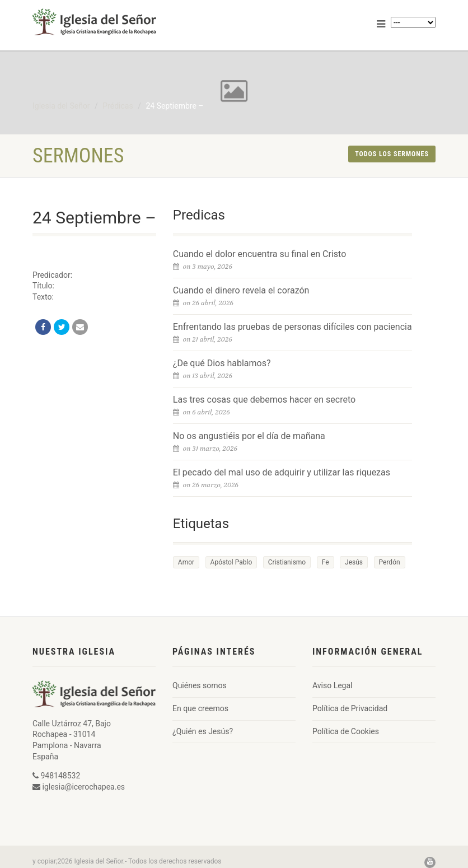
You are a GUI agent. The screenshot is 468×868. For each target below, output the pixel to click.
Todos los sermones (392, 154)
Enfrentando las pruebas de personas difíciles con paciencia (292, 327)
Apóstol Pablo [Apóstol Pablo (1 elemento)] (231, 562)
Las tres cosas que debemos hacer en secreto (264, 400)
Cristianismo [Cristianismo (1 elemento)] (287, 562)
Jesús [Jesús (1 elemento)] (354, 562)
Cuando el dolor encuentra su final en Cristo (259, 254)
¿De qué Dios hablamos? (222, 363)
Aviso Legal (333, 685)
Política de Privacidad (350, 708)
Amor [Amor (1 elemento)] (186, 562)
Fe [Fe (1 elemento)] (326, 562)
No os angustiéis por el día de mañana (249, 436)
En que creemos (200, 708)
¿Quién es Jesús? (203, 731)
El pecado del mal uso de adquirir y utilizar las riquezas (282, 472)
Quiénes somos (200, 685)
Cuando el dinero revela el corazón (241, 290)
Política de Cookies (346, 731)
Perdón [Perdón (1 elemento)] (390, 562)
